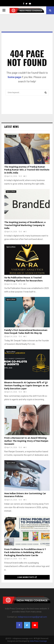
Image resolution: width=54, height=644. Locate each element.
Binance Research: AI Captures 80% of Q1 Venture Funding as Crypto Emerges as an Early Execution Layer (26, 386)
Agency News (11, 136)
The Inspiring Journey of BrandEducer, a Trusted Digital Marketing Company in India (25, 225)
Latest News (11, 127)
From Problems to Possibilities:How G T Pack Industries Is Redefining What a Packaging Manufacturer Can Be (25, 552)
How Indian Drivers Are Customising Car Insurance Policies (25, 495)
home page (14, 77)
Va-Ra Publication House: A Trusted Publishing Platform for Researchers (23, 279)
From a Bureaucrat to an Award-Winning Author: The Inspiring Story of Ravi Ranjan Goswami (26, 441)
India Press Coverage (38, 641)
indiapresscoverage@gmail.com (32, 617)
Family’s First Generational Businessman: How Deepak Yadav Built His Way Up (26, 332)
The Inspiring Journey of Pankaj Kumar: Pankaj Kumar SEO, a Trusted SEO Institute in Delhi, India (27, 170)
